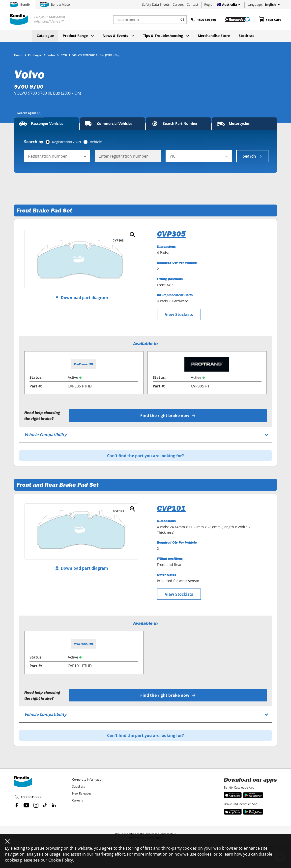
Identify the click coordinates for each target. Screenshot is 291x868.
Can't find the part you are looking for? (145, 456)
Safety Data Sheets (156, 4)
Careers (178, 4)
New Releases (82, 793)
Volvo (51, 55)
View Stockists (179, 314)
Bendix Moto (55, 4)
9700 (64, 55)
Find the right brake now (168, 416)
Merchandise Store (214, 36)
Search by (34, 142)
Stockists (247, 36)
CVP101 (171, 508)
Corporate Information (88, 780)
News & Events (118, 36)
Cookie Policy (61, 860)
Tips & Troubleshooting (166, 36)
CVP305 (171, 234)
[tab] (29, 113)
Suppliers (79, 786)
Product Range (78, 36)
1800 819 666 (28, 797)
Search (252, 156)
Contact (192, 4)
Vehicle (96, 142)
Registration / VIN (67, 142)
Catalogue (45, 36)
